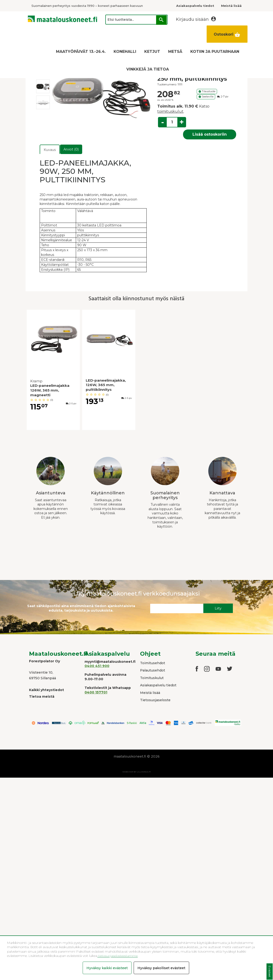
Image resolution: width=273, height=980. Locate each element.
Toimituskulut (152, 678)
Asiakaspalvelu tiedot (158, 685)
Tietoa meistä (42, 696)
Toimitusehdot (153, 663)
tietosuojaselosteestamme (117, 956)
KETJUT (152, 52)
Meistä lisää (150, 693)
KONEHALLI (125, 52)
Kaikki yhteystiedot (47, 690)
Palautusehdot (153, 670)
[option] (43, 86)
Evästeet (270, 972)
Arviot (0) (71, 149)
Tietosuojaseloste (155, 700)
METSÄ (175, 52)
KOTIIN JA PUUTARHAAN (215, 52)
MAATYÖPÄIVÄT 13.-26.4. (81, 52)
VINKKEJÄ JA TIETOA (148, 69)
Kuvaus (50, 150)
